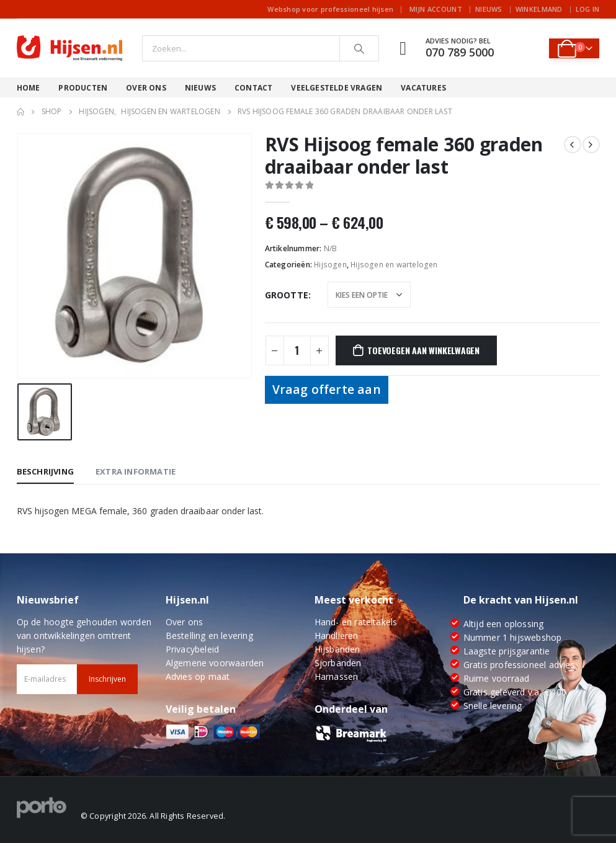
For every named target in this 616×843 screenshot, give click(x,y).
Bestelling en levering (209, 636)
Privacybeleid (193, 649)
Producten (83, 88)
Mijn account (436, 9)
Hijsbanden (337, 649)
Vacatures (423, 88)
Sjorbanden (338, 663)
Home (29, 88)
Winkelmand (539, 9)
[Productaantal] (297, 350)
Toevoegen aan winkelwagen (423, 350)
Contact (253, 88)
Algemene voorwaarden (215, 663)
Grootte (287, 295)
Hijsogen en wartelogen (394, 265)
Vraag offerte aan (327, 389)
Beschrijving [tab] (45, 471)
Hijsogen (330, 265)
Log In (588, 9)
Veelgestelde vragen (337, 88)
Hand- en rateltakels (356, 622)
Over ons (146, 88)
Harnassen (337, 676)
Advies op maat (198, 676)
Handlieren (337, 636)
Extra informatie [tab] (136, 471)
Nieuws (489, 9)
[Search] (359, 48)
